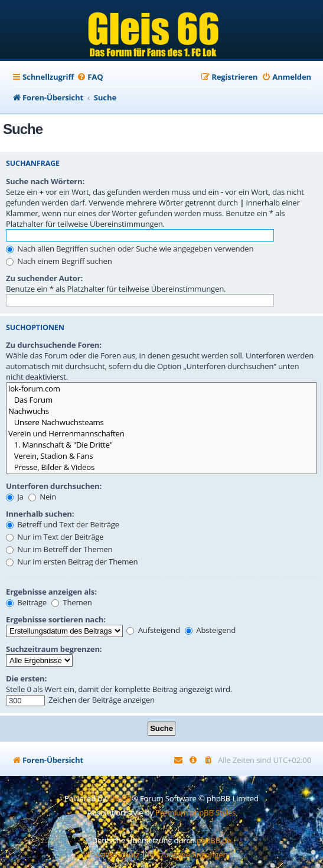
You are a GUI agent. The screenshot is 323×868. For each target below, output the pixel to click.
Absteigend (210, 630)
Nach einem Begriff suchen (59, 261)
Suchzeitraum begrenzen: (54, 649)
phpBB (120, 798)
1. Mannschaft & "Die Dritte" (161, 445)
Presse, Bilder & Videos (161, 467)
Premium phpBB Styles (195, 812)
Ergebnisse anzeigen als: (51, 592)
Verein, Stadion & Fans (161, 456)
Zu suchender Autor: (44, 278)
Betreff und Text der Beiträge (63, 524)
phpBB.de (214, 840)
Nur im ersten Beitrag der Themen (72, 562)
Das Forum (161, 400)
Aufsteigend (153, 630)
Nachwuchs (161, 411)
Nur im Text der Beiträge (55, 537)
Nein (42, 497)
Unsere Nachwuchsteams (161, 422)
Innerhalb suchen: (40, 514)
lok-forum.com (161, 389)
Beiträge (26, 602)
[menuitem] (90, 77)
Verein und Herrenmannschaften (161, 434)
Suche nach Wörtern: (45, 181)
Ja (15, 497)
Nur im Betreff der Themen (59, 549)
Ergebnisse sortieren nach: (56, 619)
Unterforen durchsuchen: (54, 486)
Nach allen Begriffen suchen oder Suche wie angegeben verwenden (130, 249)
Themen (71, 602)
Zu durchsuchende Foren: (54, 345)
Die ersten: (26, 678)
